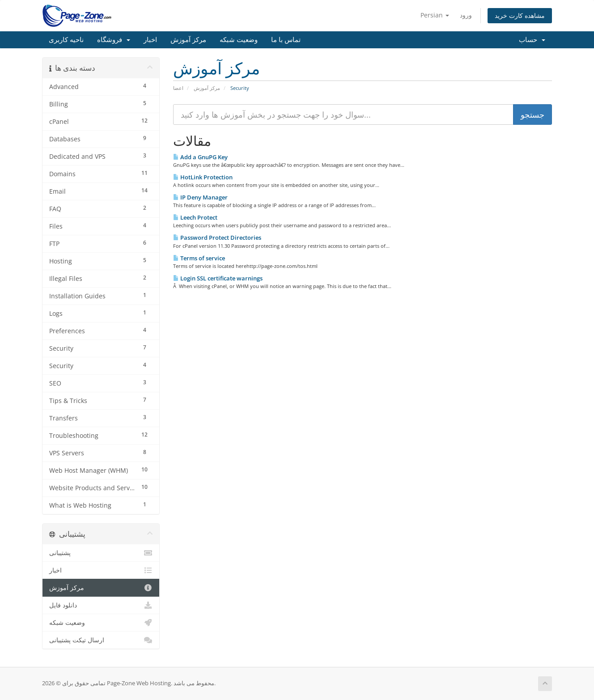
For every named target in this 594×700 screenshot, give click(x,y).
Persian (435, 15)
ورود (466, 15)
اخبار (150, 40)
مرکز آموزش (188, 40)
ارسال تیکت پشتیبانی (101, 640)
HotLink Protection (203, 177)
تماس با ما (286, 40)
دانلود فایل (101, 605)
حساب (532, 40)
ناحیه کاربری (66, 40)
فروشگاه (114, 40)
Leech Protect (195, 217)
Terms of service (199, 258)
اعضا (178, 88)
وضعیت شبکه (239, 40)
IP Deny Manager (200, 197)
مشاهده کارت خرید (520, 15)
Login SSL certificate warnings (218, 278)
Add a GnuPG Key (200, 157)
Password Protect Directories (217, 238)
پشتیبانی (101, 553)
